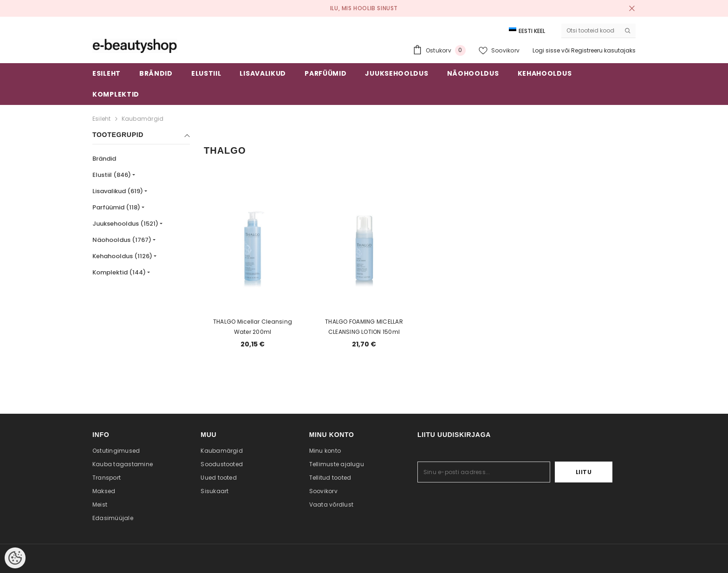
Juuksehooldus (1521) (125, 224)
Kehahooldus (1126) (122, 256)
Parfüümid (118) (116, 207)
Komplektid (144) (119, 272)
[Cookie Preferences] (15, 558)
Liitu (584, 472)
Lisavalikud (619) (118, 191)
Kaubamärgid (143, 119)
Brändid (104, 159)
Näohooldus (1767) (122, 240)
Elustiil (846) (112, 175)
